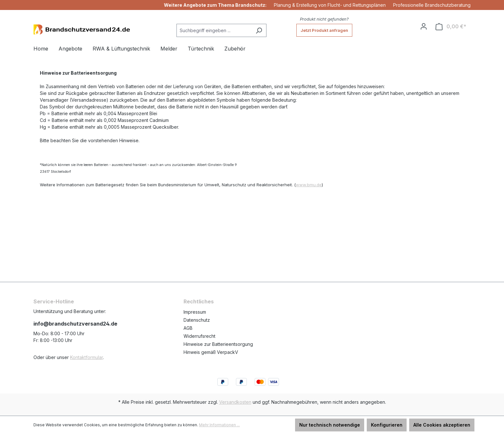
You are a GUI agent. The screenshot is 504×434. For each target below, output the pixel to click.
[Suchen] (259, 30)
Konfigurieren (387, 425)
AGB (188, 328)
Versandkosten (235, 402)
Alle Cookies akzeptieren (442, 425)
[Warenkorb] (451, 27)
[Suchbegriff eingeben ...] (214, 30)
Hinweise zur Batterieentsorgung (218, 344)
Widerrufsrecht (199, 336)
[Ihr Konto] (424, 26)
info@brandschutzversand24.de (75, 324)
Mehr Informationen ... (219, 425)
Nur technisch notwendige (330, 425)
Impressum (195, 312)
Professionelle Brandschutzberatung (432, 5)
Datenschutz (197, 320)
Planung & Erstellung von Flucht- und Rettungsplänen (330, 5)
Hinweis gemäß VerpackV (211, 352)
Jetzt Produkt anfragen (324, 30)
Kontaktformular (86, 357)
